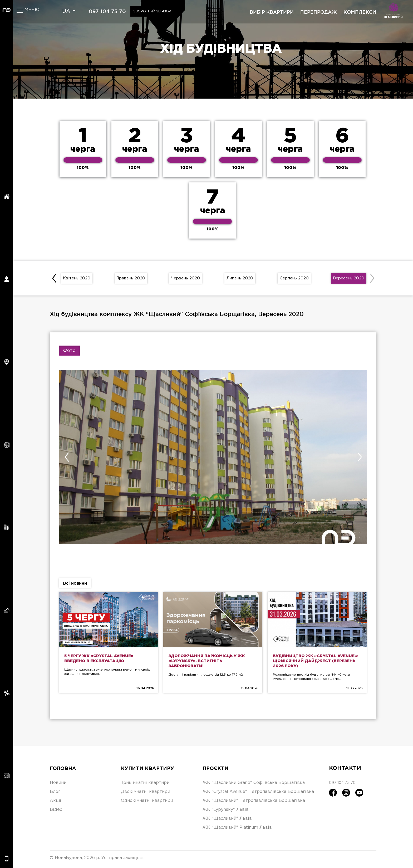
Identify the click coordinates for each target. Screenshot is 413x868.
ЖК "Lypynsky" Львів (226, 813)
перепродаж (319, 12)
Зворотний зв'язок (158, 11)
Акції (55, 804)
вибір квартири (272, 12)
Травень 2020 (131, 279)
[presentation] (55, 279)
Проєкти (217, 771)
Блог (55, 795)
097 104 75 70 (109, 11)
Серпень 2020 (294, 279)
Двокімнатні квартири (146, 795)
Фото (69, 353)
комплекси (360, 12)
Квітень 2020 (77, 279)
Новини (58, 786)
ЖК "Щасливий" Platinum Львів (237, 830)
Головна (64, 771)
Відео (56, 813)
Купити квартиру (150, 771)
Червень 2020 (186, 279)
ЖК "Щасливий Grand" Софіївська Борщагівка (254, 786)
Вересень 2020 (349, 279)
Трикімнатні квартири (145, 786)
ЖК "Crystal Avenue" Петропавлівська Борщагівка (258, 795)
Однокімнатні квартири (147, 804)
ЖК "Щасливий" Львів (227, 821)
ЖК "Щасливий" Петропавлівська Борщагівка (254, 804)
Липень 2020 (240, 279)
